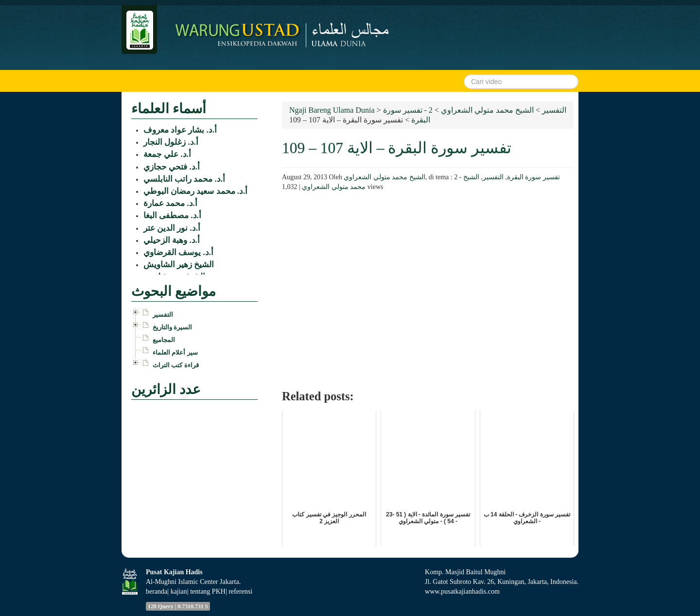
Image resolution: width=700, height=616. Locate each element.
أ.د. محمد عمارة (170, 203)
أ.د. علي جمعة (167, 154)
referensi (240, 591)
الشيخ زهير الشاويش (179, 265)
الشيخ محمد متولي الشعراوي (385, 177)
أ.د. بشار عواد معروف (180, 130)
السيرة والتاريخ (172, 327)
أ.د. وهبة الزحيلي (172, 240)
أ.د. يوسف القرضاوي (178, 252)
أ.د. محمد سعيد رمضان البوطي (195, 191)
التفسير (493, 177)
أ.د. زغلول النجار (171, 142)
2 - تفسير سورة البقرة (507, 177)
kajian (179, 591)
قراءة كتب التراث (176, 365)
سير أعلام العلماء (175, 352)
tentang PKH (208, 591)
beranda (157, 591)
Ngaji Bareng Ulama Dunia (332, 110)
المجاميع (164, 340)
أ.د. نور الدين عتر (172, 228)
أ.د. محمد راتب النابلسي (184, 179)
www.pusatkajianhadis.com (462, 591)
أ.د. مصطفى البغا (172, 215)
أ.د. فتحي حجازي (172, 167)
